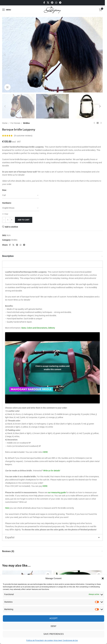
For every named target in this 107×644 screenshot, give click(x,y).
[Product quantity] (8, 220)
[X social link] (48, 3)
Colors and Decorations (37, 328)
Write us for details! (52, 471)
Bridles (27, 123)
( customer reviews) (23, 136)
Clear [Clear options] (6, 214)
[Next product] (101, 123)
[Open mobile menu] (7, 10)
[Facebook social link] (44, 3)
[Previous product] (94, 123)
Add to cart (24, 220)
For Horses (15, 123)
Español (10, 537)
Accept (54, 618)
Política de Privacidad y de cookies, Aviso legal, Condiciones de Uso (52, 640)
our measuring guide (57, 492)
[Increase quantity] (12, 220)
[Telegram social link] (60, 3)
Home (5, 123)
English (9, 264)
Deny (54, 626)
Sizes (24, 328)
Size (4, 190)
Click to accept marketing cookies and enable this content (52, 368)
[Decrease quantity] (4, 220)
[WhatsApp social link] (56, 3)
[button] (103, 578)
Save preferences (54, 634)
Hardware (7, 203)
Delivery (52, 328)
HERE (45, 452)
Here (7, 508)
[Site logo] (53, 10)
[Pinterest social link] (52, 3)
